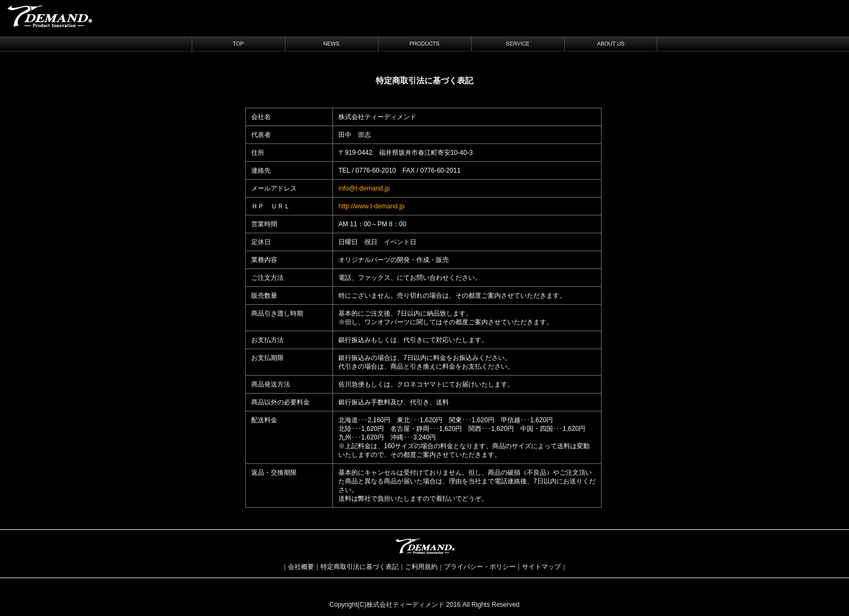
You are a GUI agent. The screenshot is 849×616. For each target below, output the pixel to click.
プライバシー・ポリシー (480, 567)
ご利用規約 (421, 567)
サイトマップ (541, 567)
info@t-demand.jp (364, 188)
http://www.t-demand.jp (371, 206)
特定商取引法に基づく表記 (360, 567)
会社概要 (301, 567)
